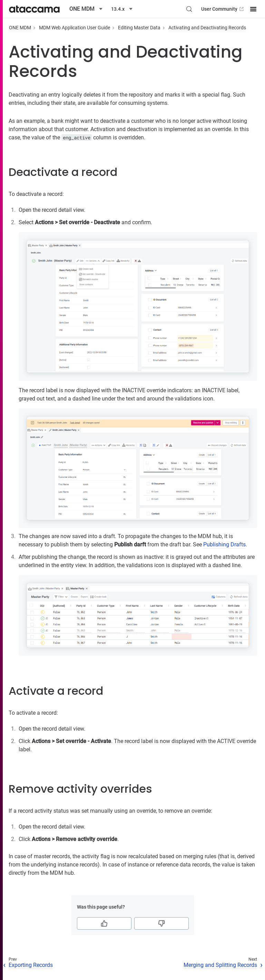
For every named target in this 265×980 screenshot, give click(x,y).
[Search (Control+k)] (189, 9)
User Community (223, 9)
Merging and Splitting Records (220, 965)
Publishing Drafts (224, 545)
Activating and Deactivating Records (207, 28)
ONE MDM (20, 28)
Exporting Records (31, 965)
